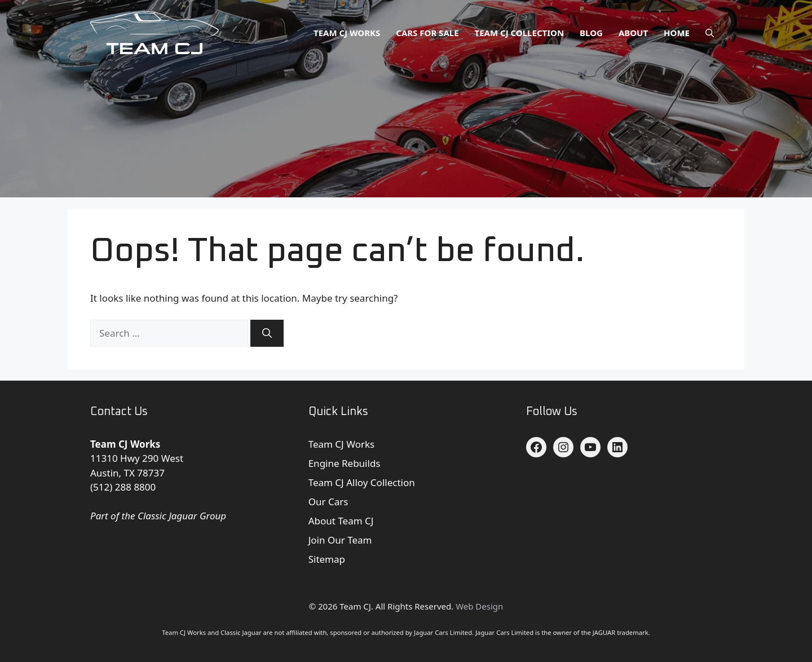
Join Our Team (340, 540)
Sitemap (327, 559)
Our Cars (328, 502)
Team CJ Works (347, 33)
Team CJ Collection (520, 33)
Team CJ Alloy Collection (362, 482)
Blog (591, 33)
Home (677, 33)
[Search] (267, 333)
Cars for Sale (427, 33)
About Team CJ (341, 521)
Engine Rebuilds (345, 463)
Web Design (479, 606)
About (633, 33)
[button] (710, 33)
